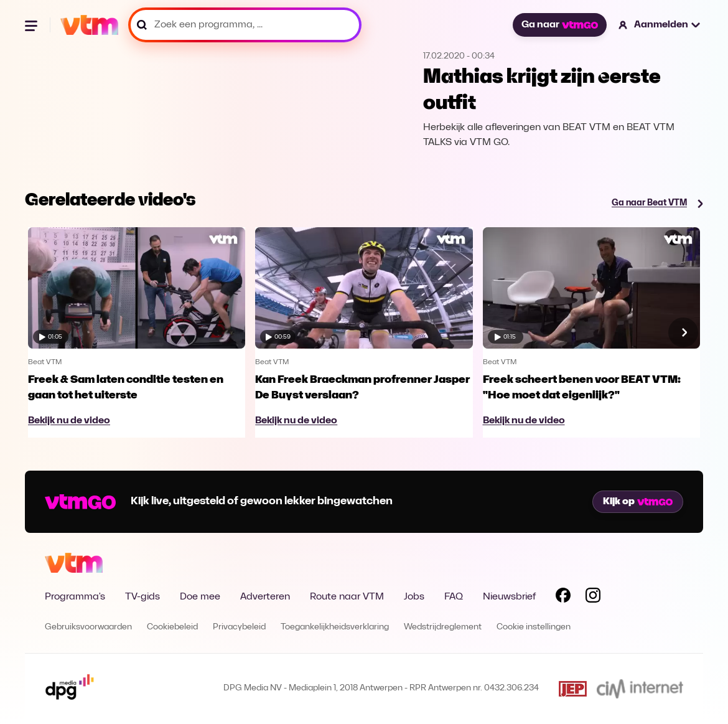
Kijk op (638, 502)
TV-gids (142, 597)
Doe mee (200, 597)
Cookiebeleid (172, 627)
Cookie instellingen (534, 627)
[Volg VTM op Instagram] (593, 598)
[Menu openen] (32, 25)
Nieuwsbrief (509, 597)
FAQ (454, 597)
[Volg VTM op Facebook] (563, 598)
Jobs (414, 597)
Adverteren (265, 597)
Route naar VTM (347, 597)
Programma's (75, 597)
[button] (660, 25)
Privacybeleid (239, 627)
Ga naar (559, 25)
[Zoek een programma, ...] (245, 25)
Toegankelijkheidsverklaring (335, 627)
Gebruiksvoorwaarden (88, 627)
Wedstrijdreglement (443, 627)
